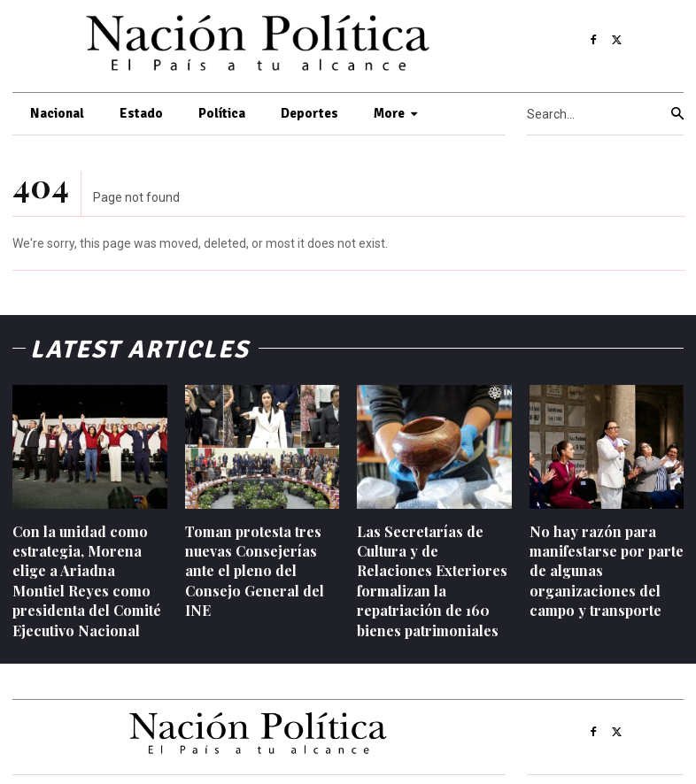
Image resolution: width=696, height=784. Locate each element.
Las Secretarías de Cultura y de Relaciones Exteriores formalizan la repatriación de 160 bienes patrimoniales (432, 581)
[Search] (677, 114)
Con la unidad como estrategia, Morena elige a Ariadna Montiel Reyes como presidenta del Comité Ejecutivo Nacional (87, 581)
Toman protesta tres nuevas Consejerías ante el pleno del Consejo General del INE (255, 571)
